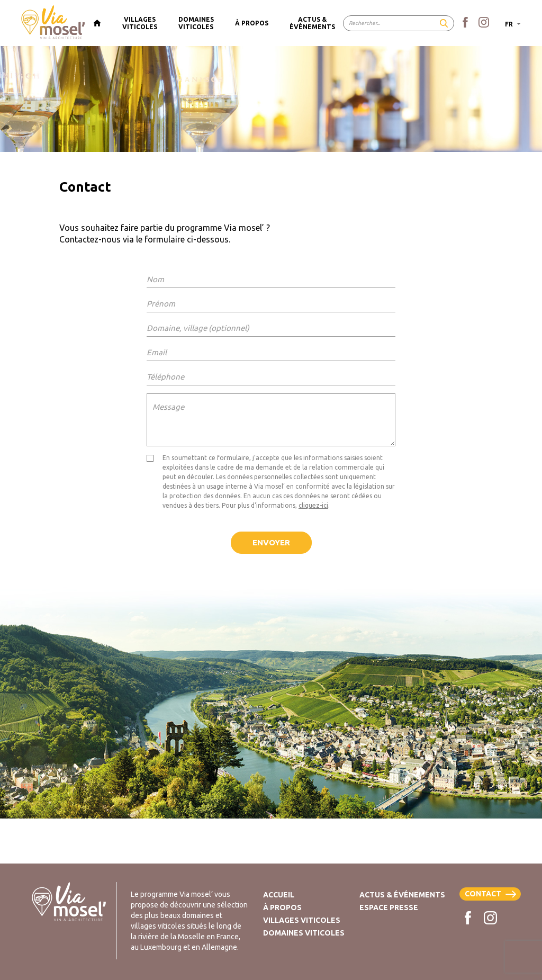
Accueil (279, 895)
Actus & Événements (402, 895)
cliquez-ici (313, 505)
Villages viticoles (302, 920)
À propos (282, 907)
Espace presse (389, 907)
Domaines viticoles (304, 933)
